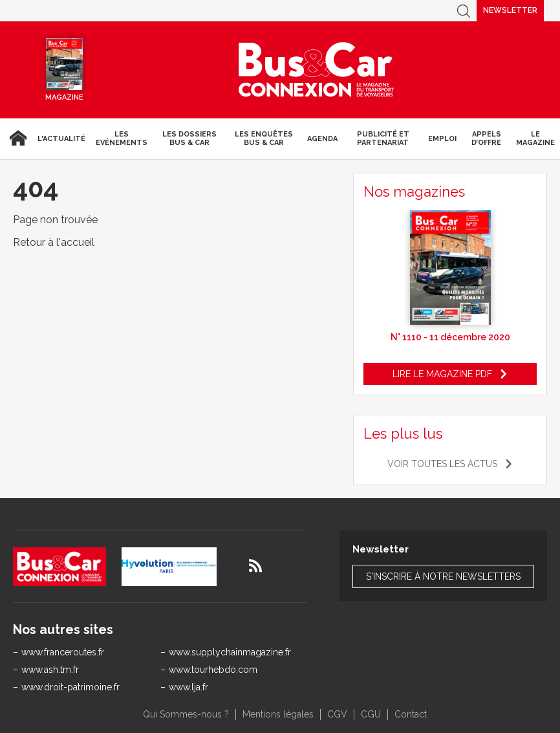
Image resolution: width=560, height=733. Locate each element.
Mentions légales (278, 714)
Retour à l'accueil (54, 242)
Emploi (442, 139)
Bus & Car (316, 70)
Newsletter (510, 10)
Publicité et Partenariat (383, 138)
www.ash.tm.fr (50, 670)
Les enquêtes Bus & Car (264, 138)
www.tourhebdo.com (213, 670)
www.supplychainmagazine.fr (230, 652)
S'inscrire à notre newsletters (443, 576)
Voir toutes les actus (442, 464)
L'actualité (61, 139)
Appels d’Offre (486, 138)
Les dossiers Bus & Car (189, 138)
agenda (322, 139)
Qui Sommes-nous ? (186, 714)
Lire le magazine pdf (442, 374)
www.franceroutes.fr (63, 652)
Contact (411, 714)
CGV (337, 714)
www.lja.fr (188, 687)
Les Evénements (122, 138)
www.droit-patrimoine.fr (70, 687)
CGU (371, 714)
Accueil (16, 138)
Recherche (464, 11)
